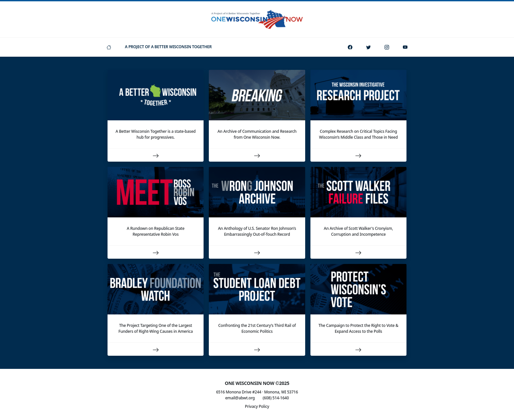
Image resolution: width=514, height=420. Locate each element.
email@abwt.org (240, 398)
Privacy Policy (257, 406)
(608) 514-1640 (276, 398)
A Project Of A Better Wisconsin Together (168, 47)
